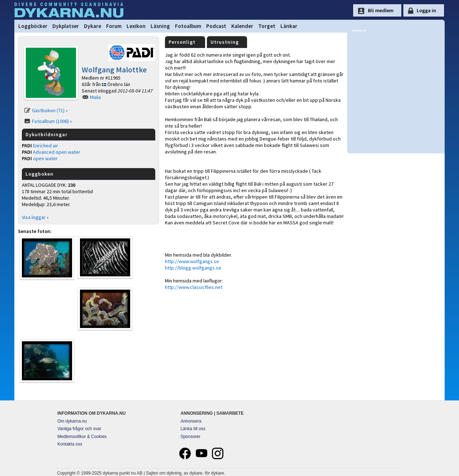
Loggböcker (33, 26)
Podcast (216, 26)
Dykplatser (66, 26)
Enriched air (46, 146)
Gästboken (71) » (50, 110)
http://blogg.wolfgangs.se (193, 268)
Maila (95, 97)
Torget (267, 26)
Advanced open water (57, 152)
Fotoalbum (188, 26)
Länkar (289, 26)
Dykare (93, 26)
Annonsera (191, 421)
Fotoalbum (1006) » (52, 121)
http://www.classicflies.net (194, 287)
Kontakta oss (70, 444)
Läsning (160, 26)
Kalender (242, 26)
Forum (114, 26)
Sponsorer (190, 437)
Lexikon (136, 26)
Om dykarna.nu (72, 421)
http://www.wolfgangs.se (192, 261)
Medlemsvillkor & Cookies (82, 437)
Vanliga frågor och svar (79, 429)
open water (45, 158)
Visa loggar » (35, 217)
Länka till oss (193, 429)
